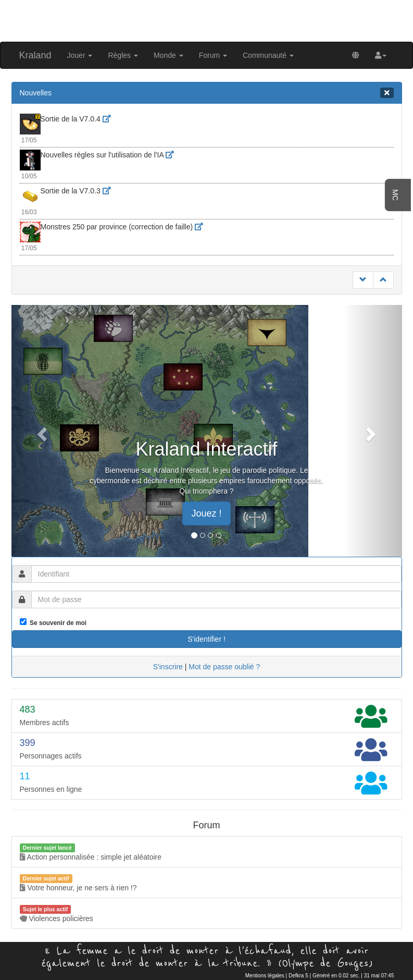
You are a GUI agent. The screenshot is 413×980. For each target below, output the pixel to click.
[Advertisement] (207, 20)
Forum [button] (213, 55)
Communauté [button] (268, 55)
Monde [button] (168, 55)
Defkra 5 (298, 976)
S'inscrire (168, 667)
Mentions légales (265, 976)
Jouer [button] (80, 55)
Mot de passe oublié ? (224, 667)
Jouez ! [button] (206, 513)
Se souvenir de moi (57, 623)
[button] (381, 55)
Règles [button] (123, 55)
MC (395, 195)
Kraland (35, 55)
